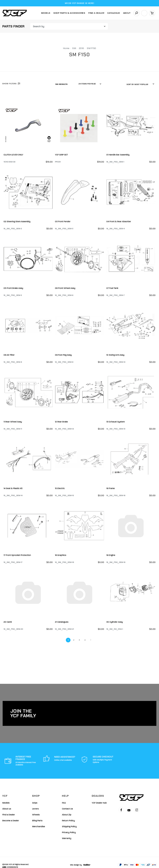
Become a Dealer (11, 814)
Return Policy (68, 814)
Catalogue (114, 13)
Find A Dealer (96, 13)
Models (46, 13)
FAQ (64, 796)
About (127, 13)
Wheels (36, 808)
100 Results (62, 84)
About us (7, 802)
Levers (35, 802)
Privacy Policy (69, 826)
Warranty (67, 832)
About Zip (67, 808)
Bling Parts (37, 814)
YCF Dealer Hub (99, 796)
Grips (35, 796)
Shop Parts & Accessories (69, 13)
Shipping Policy (69, 820)
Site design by (79, 858)
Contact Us (67, 802)
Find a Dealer (9, 808)
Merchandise (39, 820)
